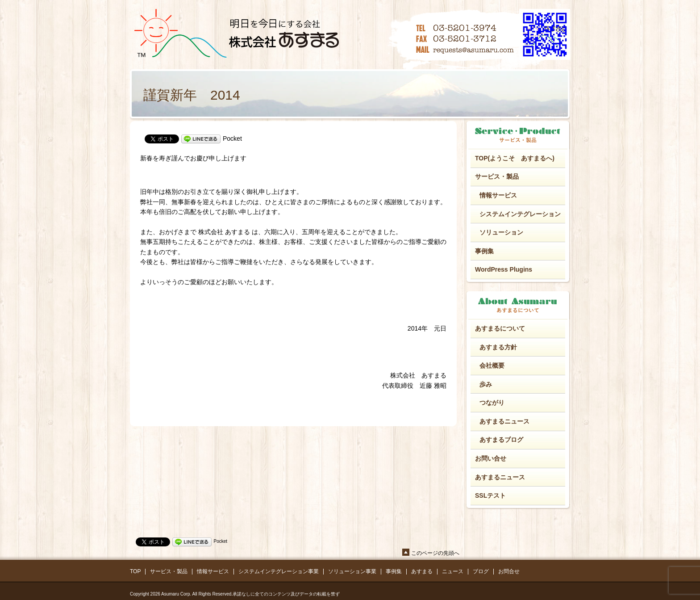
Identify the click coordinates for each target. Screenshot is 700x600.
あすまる (422, 571)
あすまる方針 (498, 347)
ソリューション (501, 232)
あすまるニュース (504, 421)
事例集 (484, 251)
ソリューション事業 (352, 571)
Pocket (232, 138)
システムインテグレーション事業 (279, 571)
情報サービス (498, 195)
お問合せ (509, 571)
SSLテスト (490, 495)
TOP (135, 571)
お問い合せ (491, 458)
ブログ (481, 571)
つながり (492, 403)
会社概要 (492, 365)
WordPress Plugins (504, 269)
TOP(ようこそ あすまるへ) (515, 158)
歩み (486, 384)
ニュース (453, 571)
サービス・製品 (497, 176)
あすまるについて (500, 328)
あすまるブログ (501, 440)
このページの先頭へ (435, 553)
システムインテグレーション (520, 214)
